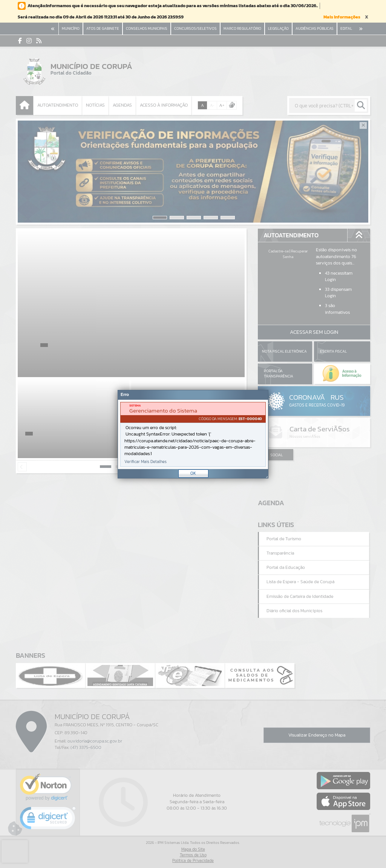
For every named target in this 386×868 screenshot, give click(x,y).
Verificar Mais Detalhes (146, 462)
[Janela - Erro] (193, 434)
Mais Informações (342, 17)
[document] (193, 434)
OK (193, 473)
